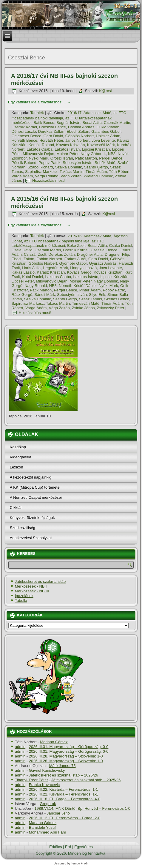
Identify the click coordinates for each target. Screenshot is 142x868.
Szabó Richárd (40, 167)
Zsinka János (83, 308)
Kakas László (23, 272)
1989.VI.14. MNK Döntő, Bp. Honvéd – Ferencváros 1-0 (83, 808)
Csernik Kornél (24, 127)
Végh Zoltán (71, 176)
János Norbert (78, 140)
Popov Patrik (50, 163)
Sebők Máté (105, 163)
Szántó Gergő (96, 167)
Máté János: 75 (62, 766)
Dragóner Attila (90, 254)
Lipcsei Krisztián (96, 149)
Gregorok (48, 804)
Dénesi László (24, 131)
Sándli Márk (45, 295)
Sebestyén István (78, 163)
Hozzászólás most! (48, 180)
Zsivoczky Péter (111, 308)
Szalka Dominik (69, 167)
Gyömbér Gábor (73, 263)
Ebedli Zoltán (78, 131)
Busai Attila (92, 123)
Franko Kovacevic (44, 785)
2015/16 (74, 236)
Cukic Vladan (108, 127)
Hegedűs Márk (56, 268)
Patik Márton (86, 158)
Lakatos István (67, 149)
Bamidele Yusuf (42, 827)
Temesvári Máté (86, 303)
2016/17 (74, 113)
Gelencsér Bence (27, 136)
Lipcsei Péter (23, 281)
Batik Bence (44, 123)
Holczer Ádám (108, 136)
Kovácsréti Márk (101, 145)
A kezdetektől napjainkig (31, 477)
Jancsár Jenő (58, 813)
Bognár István (68, 123)
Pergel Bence (111, 158)
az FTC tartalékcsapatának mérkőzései (58, 243)
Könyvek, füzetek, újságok (32, 518)
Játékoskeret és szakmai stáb (40, 581)
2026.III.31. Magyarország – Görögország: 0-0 (69, 747)
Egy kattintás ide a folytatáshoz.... (39, 102)
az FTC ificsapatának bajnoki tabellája (57, 241)
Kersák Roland (41, 145)
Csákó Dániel (120, 246)
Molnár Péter (67, 154)
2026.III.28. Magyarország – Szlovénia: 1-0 (66, 756)
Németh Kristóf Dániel (78, 286)
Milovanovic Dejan (38, 154)
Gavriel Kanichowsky (47, 770)
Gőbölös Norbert (80, 136)
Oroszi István (62, 158)
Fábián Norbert (49, 259)
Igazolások (24, 596)
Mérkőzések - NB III (32, 591)
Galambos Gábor (106, 131)
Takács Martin (72, 172)
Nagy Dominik (106, 281)
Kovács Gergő (79, 272)
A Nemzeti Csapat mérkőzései (36, 497)
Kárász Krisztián (51, 272)
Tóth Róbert (119, 172)
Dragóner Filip (117, 254)
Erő (68, 847)
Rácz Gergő (22, 295)
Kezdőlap (18, 447)
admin (20, 747)
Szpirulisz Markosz (41, 172)
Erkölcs (56, 847)
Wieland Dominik (98, 176)
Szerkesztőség (23, 528)
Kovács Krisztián (70, 145)
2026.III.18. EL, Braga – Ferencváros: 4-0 (65, 799)
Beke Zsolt (76, 246)
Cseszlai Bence (53, 127)
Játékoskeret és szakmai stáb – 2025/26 (64, 775)
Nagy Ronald (36, 286)
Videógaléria (21, 457)
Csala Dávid (22, 250)
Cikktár (16, 508)
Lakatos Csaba (40, 149)
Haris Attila (31, 268)
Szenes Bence (117, 299)
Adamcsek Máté (97, 113)
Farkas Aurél (75, 259)
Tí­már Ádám (96, 172)
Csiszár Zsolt (35, 254)
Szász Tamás (91, 299)
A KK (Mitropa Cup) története (35, 487)
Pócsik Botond (24, 163)
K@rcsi (105, 91)
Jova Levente (103, 140)
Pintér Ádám (90, 290)
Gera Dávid (53, 136)
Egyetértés (84, 847)
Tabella (21, 601)
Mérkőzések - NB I (31, 586)
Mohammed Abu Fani (47, 832)
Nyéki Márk (39, 158)
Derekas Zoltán (51, 131)
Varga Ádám (22, 176)
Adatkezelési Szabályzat (31, 538)
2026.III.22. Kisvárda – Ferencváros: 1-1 (64, 789)
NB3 (112, 154)
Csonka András (81, 127)
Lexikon (17, 467)
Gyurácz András (103, 263)
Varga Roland (47, 176)
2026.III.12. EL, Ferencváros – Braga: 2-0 (65, 818)
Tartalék (37, 113)
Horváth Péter (51, 140)
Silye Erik (97, 295)
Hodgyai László (83, 268)
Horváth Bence (24, 140)
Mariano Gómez (54, 742)
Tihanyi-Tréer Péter (31, 780)
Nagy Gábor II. (93, 154)
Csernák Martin (117, 123)
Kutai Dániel (33, 277)
